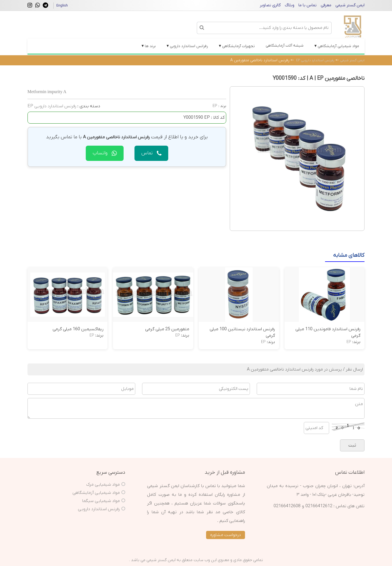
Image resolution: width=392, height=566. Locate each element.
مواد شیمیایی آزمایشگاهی (337, 46)
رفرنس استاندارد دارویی (99, 509)
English (62, 6)
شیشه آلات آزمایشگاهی (285, 46)
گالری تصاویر (270, 5)
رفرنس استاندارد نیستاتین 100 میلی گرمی (242, 332)
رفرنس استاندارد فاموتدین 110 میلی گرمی (328, 332)
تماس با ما (307, 5)
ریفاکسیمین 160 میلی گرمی (78, 329)
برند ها (149, 46)
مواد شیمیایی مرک (103, 485)
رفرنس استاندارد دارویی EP (315, 60)
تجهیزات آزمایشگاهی (237, 46)
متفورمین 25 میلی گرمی (167, 329)
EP (215, 106)
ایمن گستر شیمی (350, 5)
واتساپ (105, 153)
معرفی (326, 5)
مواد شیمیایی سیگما (101, 501)
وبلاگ (290, 5)
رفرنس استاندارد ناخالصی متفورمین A (260, 60)
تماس (151, 153)
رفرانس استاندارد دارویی (187, 46)
